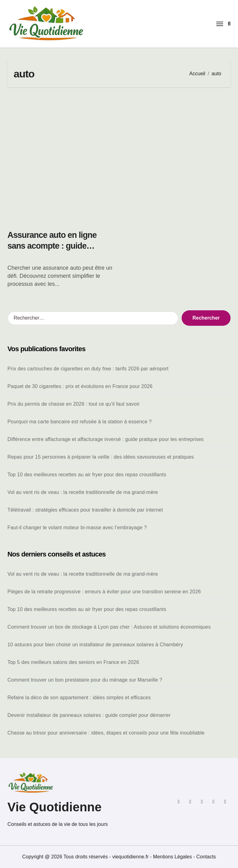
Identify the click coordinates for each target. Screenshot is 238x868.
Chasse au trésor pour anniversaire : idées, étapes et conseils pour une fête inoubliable (106, 733)
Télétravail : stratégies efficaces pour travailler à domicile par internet (85, 510)
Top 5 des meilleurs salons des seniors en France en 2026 (73, 662)
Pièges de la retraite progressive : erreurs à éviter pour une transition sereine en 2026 (104, 592)
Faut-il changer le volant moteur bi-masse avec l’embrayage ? (77, 528)
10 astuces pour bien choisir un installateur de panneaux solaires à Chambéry (95, 645)
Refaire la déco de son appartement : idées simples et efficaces (79, 698)
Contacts (206, 857)
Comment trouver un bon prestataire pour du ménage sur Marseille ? (85, 680)
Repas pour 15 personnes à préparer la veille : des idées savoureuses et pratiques (101, 457)
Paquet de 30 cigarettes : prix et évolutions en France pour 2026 (80, 386)
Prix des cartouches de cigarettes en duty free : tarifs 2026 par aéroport (88, 369)
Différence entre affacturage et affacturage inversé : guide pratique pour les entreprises (106, 439)
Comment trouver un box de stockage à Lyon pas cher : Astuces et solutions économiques (109, 627)
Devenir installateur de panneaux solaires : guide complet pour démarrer (89, 715)
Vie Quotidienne (55, 807)
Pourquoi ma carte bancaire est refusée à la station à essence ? (79, 422)
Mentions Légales (173, 857)
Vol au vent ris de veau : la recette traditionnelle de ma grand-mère (83, 492)
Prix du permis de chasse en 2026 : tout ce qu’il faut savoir (73, 404)
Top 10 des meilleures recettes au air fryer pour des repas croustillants (87, 475)
